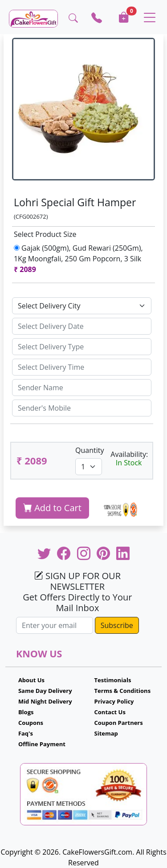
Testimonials (113, 680)
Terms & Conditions (123, 691)
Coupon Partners (119, 723)
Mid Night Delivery (45, 701)
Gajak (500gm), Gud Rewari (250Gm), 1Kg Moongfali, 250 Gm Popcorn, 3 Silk (79, 259)
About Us (31, 680)
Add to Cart (52, 508)
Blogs (26, 712)
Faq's (26, 733)
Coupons (31, 723)
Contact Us (110, 712)
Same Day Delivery (45, 691)
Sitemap (106, 733)
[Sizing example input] (82, 326)
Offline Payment (42, 744)
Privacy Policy (114, 701)
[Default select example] (82, 306)
